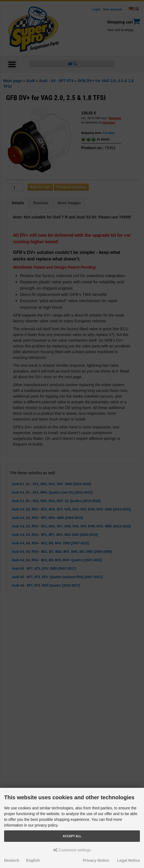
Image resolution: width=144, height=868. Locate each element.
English (33, 860)
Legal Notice (129, 860)
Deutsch (12, 860)
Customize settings (72, 850)
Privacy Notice (96, 860)
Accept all (72, 836)
